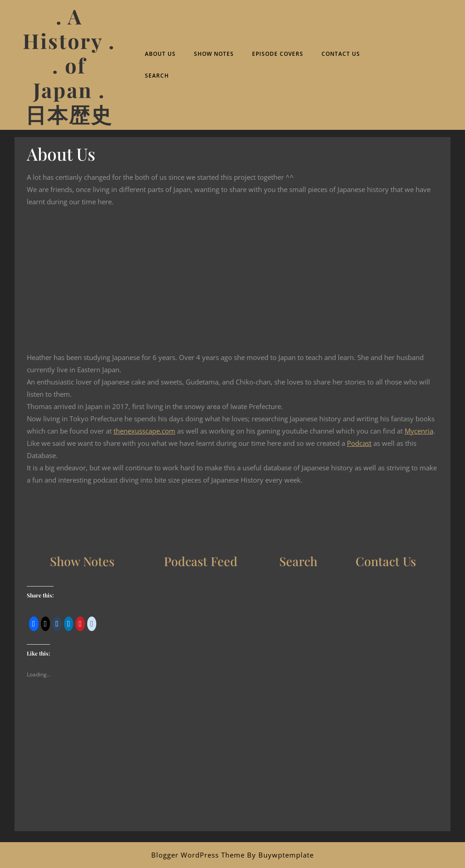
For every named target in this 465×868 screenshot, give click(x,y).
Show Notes (214, 54)
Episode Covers (278, 54)
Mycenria (419, 431)
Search (157, 76)
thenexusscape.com (144, 431)
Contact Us (341, 54)
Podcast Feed (201, 561)
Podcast (359, 443)
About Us (160, 54)
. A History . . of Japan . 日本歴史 (69, 65)
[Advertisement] (232, 768)
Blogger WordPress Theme (198, 855)
